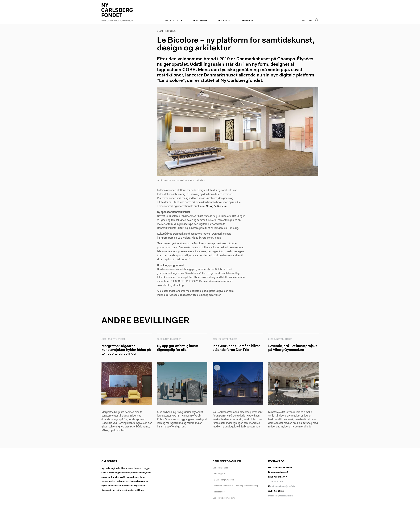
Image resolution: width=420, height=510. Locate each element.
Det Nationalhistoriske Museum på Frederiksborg (235, 486)
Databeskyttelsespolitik (280, 496)
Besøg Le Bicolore (216, 206)
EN (310, 21)
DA (304, 21)
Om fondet (248, 21)
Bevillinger (200, 21)
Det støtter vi (174, 21)
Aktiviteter (225, 21)
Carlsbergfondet (220, 468)
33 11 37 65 (277, 482)
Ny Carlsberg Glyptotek (223, 480)
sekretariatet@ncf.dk (283, 487)
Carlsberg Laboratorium (224, 498)
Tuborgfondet (219, 492)
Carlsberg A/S (219, 474)
